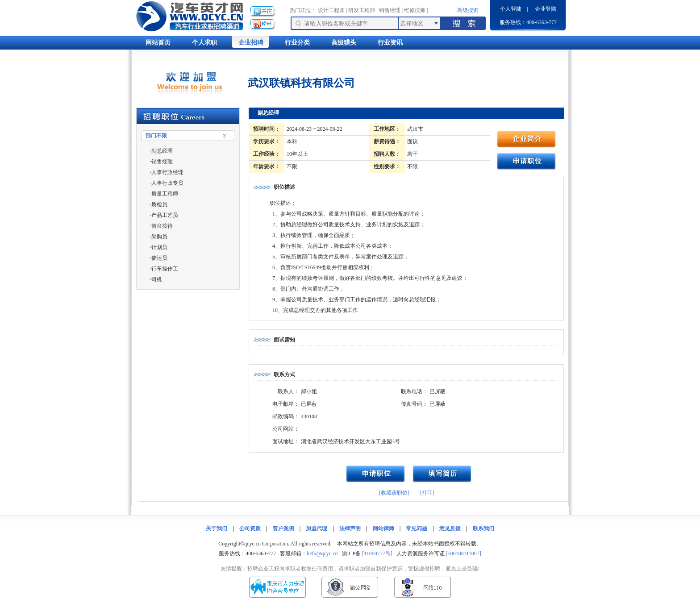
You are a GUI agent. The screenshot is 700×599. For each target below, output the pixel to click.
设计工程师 (331, 10)
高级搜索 (468, 10)
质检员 (159, 204)
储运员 (159, 258)
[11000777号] (377, 553)
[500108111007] (464, 553)
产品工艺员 (165, 215)
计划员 (159, 247)
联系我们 (483, 528)
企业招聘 (251, 43)
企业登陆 (546, 9)
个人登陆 (511, 9)
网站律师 (383, 528)
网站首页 (158, 43)
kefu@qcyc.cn (322, 553)
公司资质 (250, 528)
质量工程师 (165, 194)
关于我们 (217, 528)
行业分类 (297, 43)
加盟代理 (317, 528)
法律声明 (350, 528)
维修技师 (415, 10)
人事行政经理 (167, 172)
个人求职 (204, 43)
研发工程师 (362, 10)
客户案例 (283, 528)
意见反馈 (450, 528)
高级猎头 (344, 43)
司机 (157, 279)
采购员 (159, 237)
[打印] (427, 493)
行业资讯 (390, 43)
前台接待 (162, 226)
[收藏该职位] (394, 493)
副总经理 (162, 151)
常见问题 (417, 528)
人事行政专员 (167, 183)
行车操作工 (165, 269)
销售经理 (390, 10)
